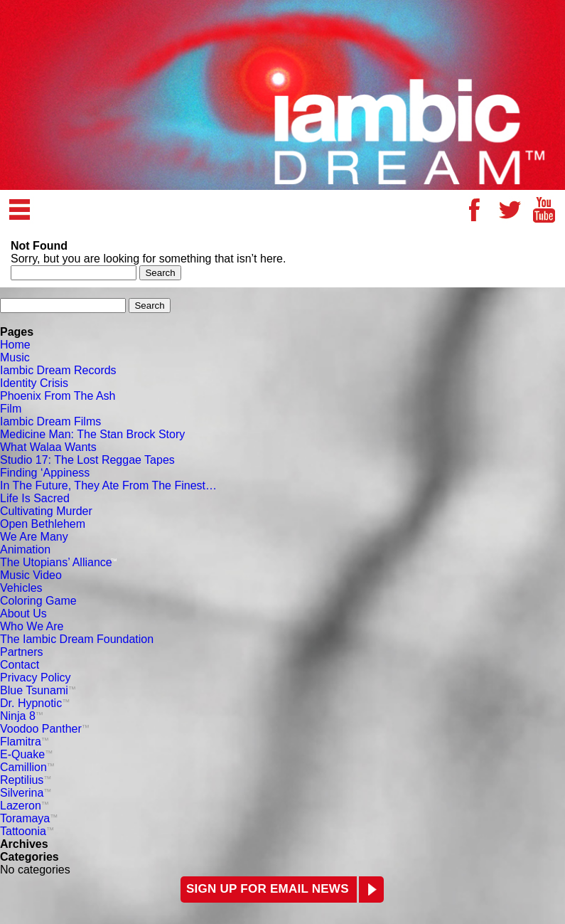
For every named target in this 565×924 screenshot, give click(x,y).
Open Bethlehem (43, 524)
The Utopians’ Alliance (59, 562)
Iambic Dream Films (50, 421)
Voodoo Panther (45, 729)
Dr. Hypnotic (35, 703)
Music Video (31, 575)
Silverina (26, 793)
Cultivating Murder (46, 511)
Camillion (27, 767)
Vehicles (21, 588)
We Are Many (34, 537)
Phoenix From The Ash (58, 396)
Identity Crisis (34, 383)
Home (15, 345)
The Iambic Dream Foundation (77, 639)
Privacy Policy (36, 678)
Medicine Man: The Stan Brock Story (92, 434)
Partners (21, 652)
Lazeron (25, 806)
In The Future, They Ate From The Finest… (108, 485)
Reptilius (26, 780)
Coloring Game (38, 601)
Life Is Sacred (35, 498)
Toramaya (29, 818)
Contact (20, 665)
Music (15, 357)
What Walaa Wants (48, 447)
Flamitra (25, 742)
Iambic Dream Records (58, 370)
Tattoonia (27, 831)
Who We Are (32, 626)
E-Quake (26, 754)
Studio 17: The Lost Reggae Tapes (87, 460)
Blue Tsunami (38, 690)
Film (11, 409)
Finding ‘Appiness (45, 473)
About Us (23, 614)
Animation (25, 549)
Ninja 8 (22, 716)
